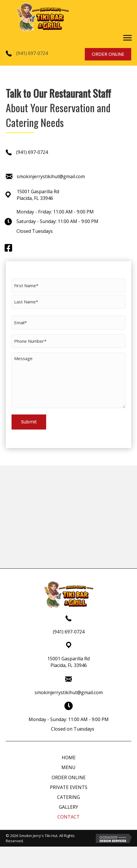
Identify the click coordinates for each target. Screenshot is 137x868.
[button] (127, 38)
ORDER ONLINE (69, 777)
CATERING (68, 797)
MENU (68, 767)
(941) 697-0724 (32, 53)
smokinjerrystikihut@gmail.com (51, 176)
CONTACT (68, 817)
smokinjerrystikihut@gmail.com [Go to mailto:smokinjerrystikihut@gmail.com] (69, 692)
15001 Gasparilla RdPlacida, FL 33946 (38, 195)
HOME (69, 758)
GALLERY (68, 807)
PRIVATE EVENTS (69, 787)
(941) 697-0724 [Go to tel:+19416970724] (69, 632)
